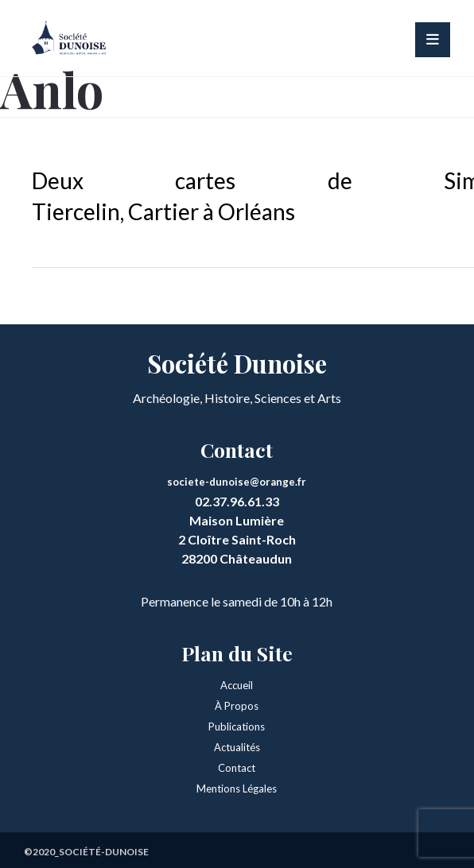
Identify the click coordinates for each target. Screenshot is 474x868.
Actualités (237, 747)
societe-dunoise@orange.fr (237, 482)
